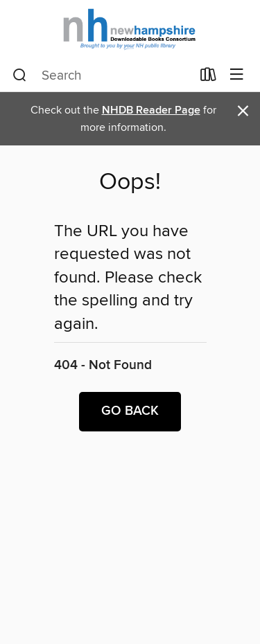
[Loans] (208, 78)
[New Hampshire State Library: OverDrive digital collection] (130, 29)
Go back (130, 411)
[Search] (20, 75)
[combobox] (102, 75)
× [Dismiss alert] (243, 111)
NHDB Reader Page (151, 110)
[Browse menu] (237, 75)
